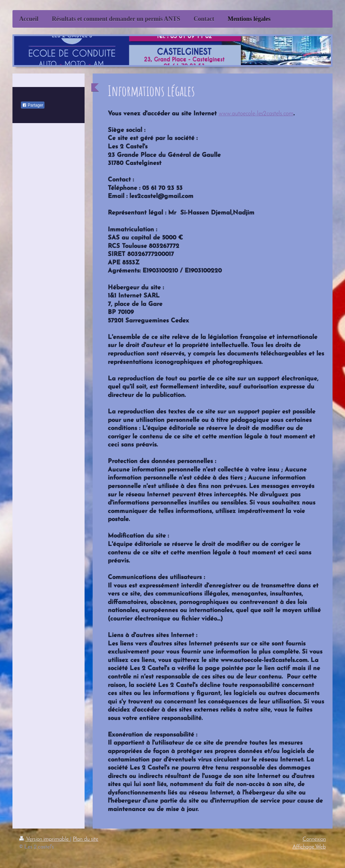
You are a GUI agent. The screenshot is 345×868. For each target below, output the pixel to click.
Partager (33, 105)
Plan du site (86, 839)
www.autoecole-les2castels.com (256, 114)
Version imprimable (45, 839)
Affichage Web (309, 847)
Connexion (314, 839)
